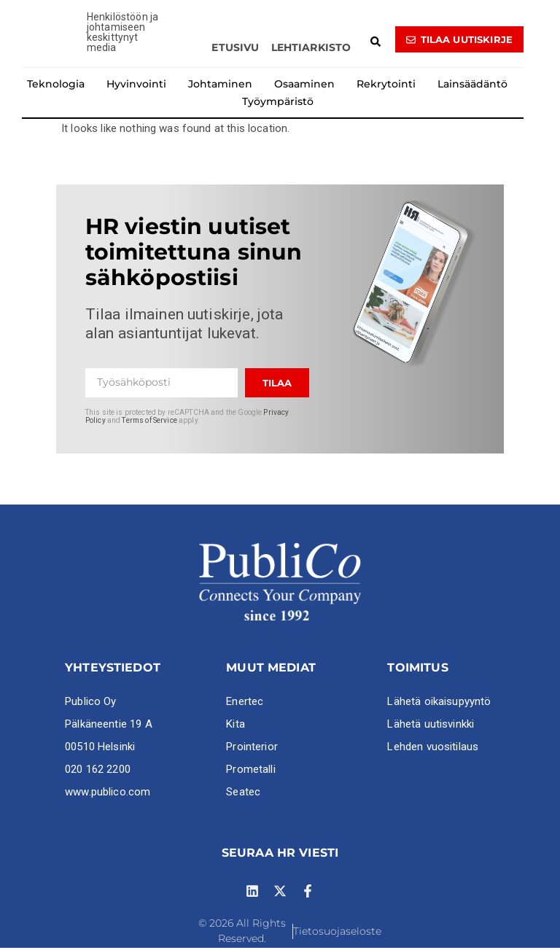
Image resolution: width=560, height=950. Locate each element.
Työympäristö (278, 104)
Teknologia (56, 87)
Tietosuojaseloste (337, 933)
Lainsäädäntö (472, 87)
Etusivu (235, 50)
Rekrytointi (386, 87)
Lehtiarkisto (311, 50)
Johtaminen (220, 87)
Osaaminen (304, 87)
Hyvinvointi (136, 87)
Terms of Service (149, 423)
